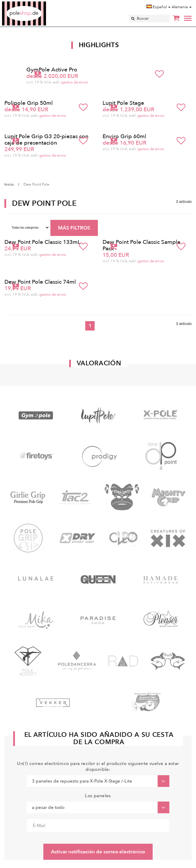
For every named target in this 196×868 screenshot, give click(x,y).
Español (158, 7)
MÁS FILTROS (74, 228)
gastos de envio (75, 82)
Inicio (9, 184)
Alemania (182, 7)
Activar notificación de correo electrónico (98, 852)
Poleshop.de (38, 3)
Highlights (99, 45)
